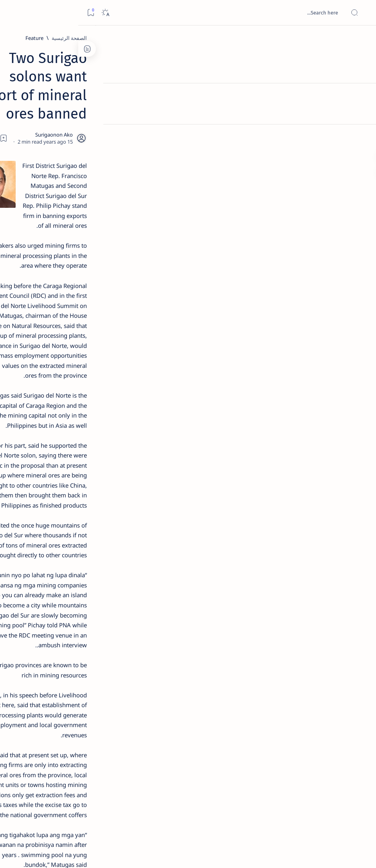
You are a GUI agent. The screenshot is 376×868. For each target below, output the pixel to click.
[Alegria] (59, 208)
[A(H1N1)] (86, 394)
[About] (361, 96)
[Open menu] (361, 13)
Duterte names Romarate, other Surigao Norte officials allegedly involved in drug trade (57, 231)
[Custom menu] (361, 137)
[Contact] (361, 112)
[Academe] (33, 413)
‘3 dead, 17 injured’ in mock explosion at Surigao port (59, 326)
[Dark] (27, 13)
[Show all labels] (92, 451)
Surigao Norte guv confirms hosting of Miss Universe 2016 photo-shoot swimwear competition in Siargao (55, 283)
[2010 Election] (33, 374)
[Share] (139, 100)
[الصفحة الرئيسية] (361, 39)
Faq (31, 477)
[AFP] (33, 433)
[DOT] (59, 259)
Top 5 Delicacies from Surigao (55, 128)
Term (104, 477)
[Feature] (286, 38)
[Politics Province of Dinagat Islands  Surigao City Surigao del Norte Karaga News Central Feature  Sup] (86, 374)
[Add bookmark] (161, 100)
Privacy (51, 477)
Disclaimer (79, 477)
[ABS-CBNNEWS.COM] (86, 413)
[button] (242, 760)
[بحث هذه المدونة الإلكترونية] (221, 13)
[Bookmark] (12, 13)
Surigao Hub (303, 853)
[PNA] (266, 760)
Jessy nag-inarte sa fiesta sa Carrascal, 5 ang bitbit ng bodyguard (58, 184)
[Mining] (293, 760)
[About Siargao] (33, 394)
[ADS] (86, 433)
